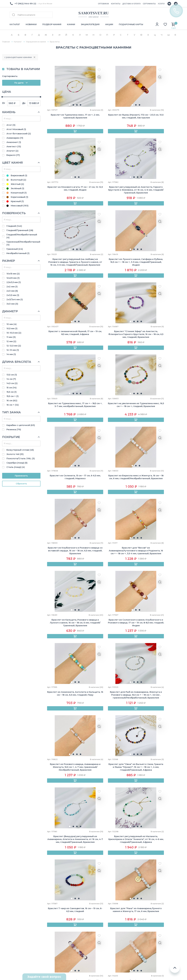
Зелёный (15, 188)
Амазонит (14, 142)
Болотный (16, 180)
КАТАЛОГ (15, 24)
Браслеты (82, 892)
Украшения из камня (36, 42)
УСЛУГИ (161, 4)
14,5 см (12, 383)
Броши (80, 947)
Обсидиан (117, 927)
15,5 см (11, 392)
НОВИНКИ (31, 24)
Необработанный (18, 253)
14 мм (11, 354)
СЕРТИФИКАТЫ (149, 4)
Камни (44, 907)
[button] (63, 105)
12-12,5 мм (14, 346)
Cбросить (21, 484)
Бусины (81, 927)
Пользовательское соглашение (156, 968)
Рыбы (147, 950)
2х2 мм (12, 287)
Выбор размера (49, 922)
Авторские (83, 922)
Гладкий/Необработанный (22, 236)
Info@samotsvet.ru (20, 929)
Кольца (81, 902)
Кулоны (81, 907)
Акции (44, 937)
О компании (17, 892)
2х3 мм (12, 291)
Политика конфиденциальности (156, 963)
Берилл (13, 155)
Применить (21, 476)
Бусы (79, 897)
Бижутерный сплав (20, 450)
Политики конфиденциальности (118, 869)
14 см (11, 379)
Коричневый (17, 197)
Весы (147, 925)
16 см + (13, 405)
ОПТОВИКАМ (103, 4)
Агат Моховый (16, 129)
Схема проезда (19, 955)
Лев (146, 915)
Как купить (47, 892)
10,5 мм (12, 328)
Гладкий (14, 226)
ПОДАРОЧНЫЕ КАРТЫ (131, 24)
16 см (12, 400)
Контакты (15, 907)
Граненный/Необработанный (23, 243)
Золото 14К (15, 454)
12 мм (11, 341)
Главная (6, 42)
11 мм (11, 337)
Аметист (14, 146)
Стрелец (149, 935)
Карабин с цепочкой (21, 425)
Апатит (12, 151)
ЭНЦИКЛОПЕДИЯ (90, 24)
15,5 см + (12, 396)
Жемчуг (81, 937)
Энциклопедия (49, 912)
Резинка (14, 429)
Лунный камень (120, 922)
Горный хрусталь (121, 907)
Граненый (15, 249)
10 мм (11, 324)
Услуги (44, 932)
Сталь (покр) (16, 467)
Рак (146, 910)
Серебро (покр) (17, 463)
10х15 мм (13, 274)
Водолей (149, 945)
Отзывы (14, 902)
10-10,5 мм (14, 333)
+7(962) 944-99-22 (20, 924)
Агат (11, 125)
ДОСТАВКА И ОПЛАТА (132, 4)
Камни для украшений (90, 932)
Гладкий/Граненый (20, 230)
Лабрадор (117, 912)
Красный (15, 201)
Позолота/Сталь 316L (21, 458)
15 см (11, 388)
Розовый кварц (120, 932)
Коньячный (17, 193)
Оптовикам (16, 897)
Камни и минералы (87, 942)
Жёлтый (15, 184)
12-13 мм (13, 350)
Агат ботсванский (19, 134)
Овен (147, 895)
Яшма (114, 947)
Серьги (81, 912)
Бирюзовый (17, 175)
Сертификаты (48, 902)
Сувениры (82, 917)
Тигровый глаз (120, 937)
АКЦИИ (109, 24)
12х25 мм (13, 278)
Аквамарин (15, 138)
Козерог (149, 940)
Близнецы (150, 905)
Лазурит (116, 917)
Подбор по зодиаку (52, 917)
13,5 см (12, 375)
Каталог (18, 42)
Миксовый (17, 206)
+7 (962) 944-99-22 (25, 4)
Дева (147, 920)
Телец (148, 900)
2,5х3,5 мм (14, 282)
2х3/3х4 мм (15, 299)
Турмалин (117, 942)
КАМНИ (71, 24)
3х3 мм (12, 304)
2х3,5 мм (13, 295)
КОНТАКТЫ (116, 4)
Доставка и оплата (51, 897)
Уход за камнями (50, 927)
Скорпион (150, 930)
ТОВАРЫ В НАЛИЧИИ (23, 69)
